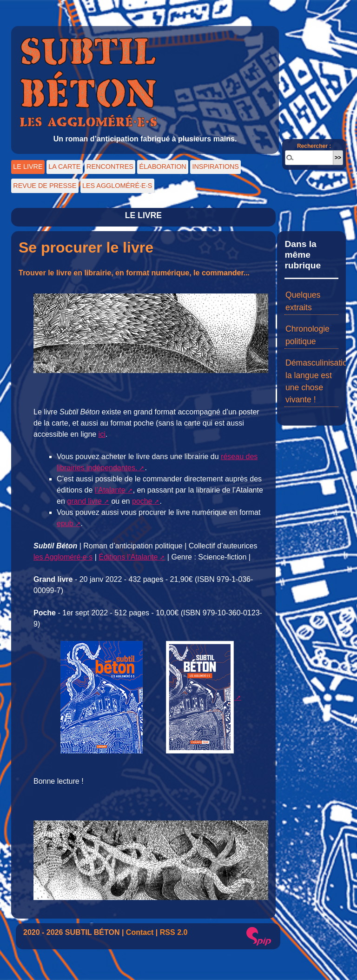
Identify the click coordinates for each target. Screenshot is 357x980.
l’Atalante (110, 490)
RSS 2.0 (174, 932)
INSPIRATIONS (215, 167)
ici (102, 434)
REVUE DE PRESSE (45, 186)
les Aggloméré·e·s (63, 557)
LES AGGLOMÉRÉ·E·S (117, 186)
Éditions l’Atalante (128, 557)
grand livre (84, 501)
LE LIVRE (28, 167)
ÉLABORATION (162, 167)
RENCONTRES (110, 167)
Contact (140, 932)
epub (65, 523)
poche (142, 501)
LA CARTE (64, 167)
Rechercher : (314, 146)
